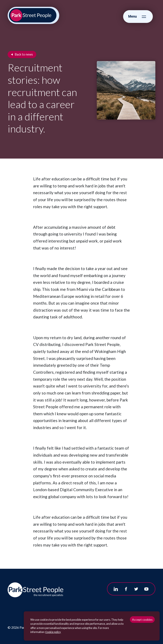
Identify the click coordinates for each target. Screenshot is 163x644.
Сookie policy (53, 632)
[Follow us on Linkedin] (116, 589)
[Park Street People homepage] (33, 15)
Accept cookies (142, 620)
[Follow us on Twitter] (136, 589)
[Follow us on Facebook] (126, 589)
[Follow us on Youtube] (146, 589)
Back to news (24, 54)
